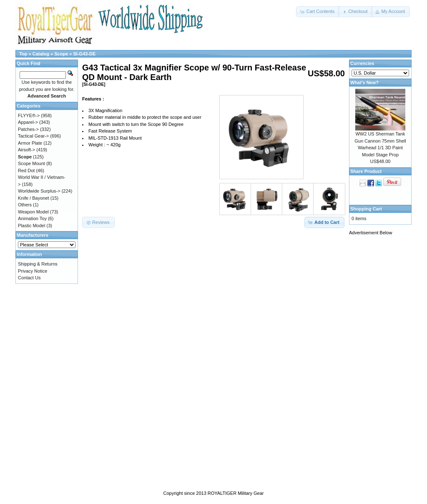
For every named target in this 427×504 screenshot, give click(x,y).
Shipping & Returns (38, 264)
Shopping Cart (366, 209)
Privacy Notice (33, 271)
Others (25, 205)
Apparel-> (28, 122)
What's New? (364, 83)
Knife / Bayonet (34, 198)
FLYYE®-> (29, 115)
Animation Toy (32, 218)
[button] (318, 12)
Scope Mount (31, 163)
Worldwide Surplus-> (39, 191)
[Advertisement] (382, 366)
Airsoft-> (26, 150)
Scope (61, 54)
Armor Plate (30, 143)
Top (23, 54)
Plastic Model (31, 226)
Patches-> (28, 129)
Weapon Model (33, 212)
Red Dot (26, 171)
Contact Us (29, 278)
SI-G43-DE (85, 54)
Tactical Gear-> (33, 136)
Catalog (41, 54)
